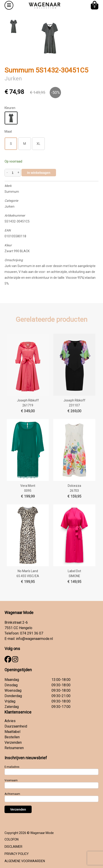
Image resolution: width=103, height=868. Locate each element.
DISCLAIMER (13, 847)
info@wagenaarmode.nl (34, 639)
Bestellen (12, 737)
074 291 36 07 (32, 633)
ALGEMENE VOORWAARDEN (25, 861)
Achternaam (12, 794)
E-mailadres (12, 767)
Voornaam (11, 780)
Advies (10, 721)
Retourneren (14, 748)
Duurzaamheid (16, 726)
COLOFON (12, 839)
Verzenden (13, 742)
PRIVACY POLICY (17, 854)
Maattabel (12, 732)
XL (38, 144)
